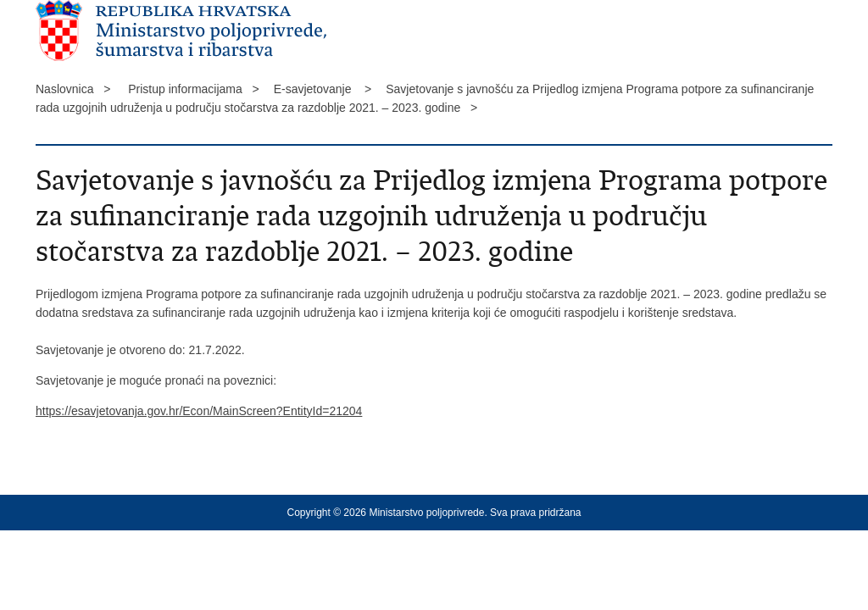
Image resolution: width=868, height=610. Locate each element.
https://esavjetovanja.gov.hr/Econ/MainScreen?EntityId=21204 (199, 411)
